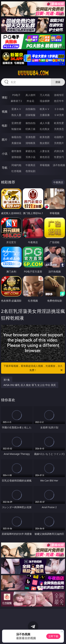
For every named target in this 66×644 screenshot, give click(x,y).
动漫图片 (59, 137)
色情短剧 (30, 171)
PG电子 (16, 95)
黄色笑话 (45, 157)
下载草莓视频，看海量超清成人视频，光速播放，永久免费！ (33, 368)
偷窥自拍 (16, 137)
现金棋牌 (45, 101)
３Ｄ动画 (59, 109)
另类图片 (59, 143)
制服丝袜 (16, 129)
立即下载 (53, 636)
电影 (5, 126)
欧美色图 (45, 137)
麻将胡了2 (16, 101)
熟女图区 (45, 143)
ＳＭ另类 (59, 115)
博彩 (5, 97)
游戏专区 (59, 95)
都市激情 (16, 151)
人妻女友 (45, 151)
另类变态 (59, 129)
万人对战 (45, 95)
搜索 (58, 82)
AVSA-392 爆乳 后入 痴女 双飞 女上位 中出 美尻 (30, 385)
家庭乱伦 (30, 151)
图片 (5, 140)
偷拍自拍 (30, 123)
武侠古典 (59, 151)
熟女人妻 (16, 115)
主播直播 (45, 115)
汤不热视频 (59, 165)
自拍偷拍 (30, 109)
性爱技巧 (59, 157)
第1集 (7, 380)
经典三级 (30, 129)
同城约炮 (16, 165)
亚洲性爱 (16, 123)
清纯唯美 (30, 143)
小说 (5, 154)
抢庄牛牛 (59, 101)
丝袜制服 (30, 115)
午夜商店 (30, 165)
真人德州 (30, 95)
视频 (5, 112)
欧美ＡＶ (45, 109)
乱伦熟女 (45, 129)
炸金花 (30, 101)
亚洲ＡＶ (16, 109)
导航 (5, 168)
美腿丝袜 (16, 143)
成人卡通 (45, 123)
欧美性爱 (59, 123)
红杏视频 (16, 171)
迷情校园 (16, 157)
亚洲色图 (30, 137)
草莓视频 (45, 165)
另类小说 (30, 157)
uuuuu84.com (33, 73)
